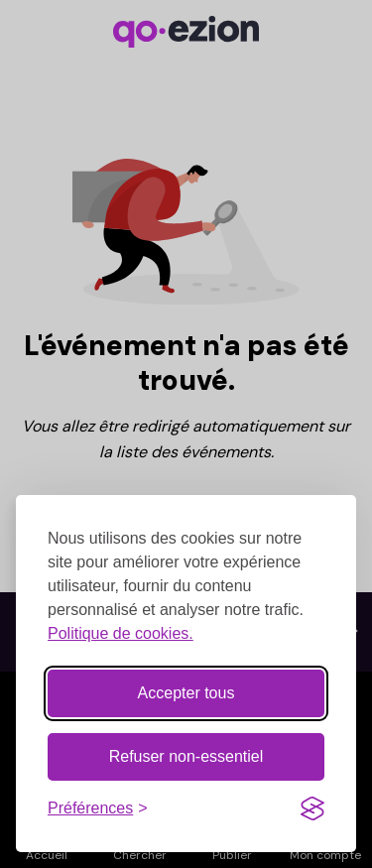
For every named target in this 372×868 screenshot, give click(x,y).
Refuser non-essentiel (186, 754)
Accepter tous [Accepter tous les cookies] (186, 691)
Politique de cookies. (121, 631)
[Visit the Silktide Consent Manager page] (312, 806)
